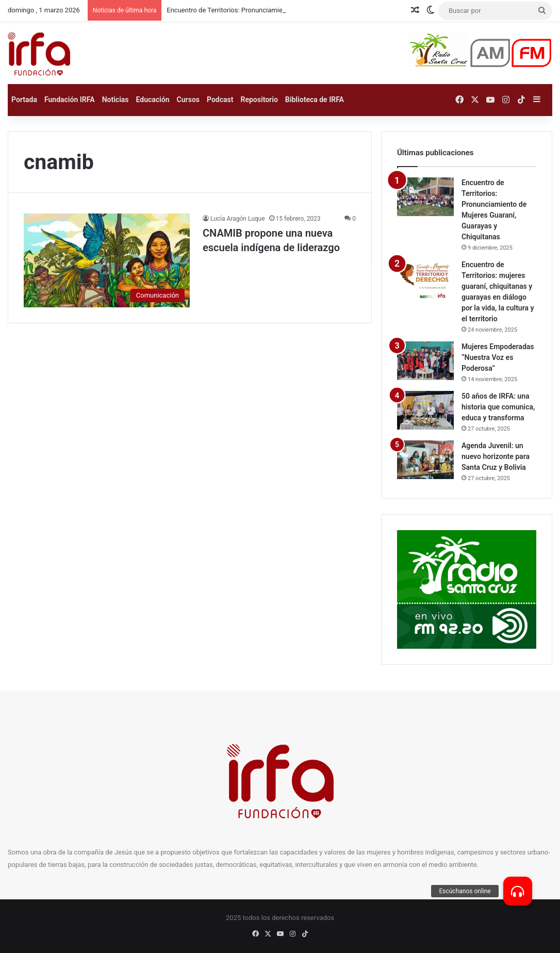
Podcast (220, 100)
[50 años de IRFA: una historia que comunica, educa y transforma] (425, 410)
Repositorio (259, 100)
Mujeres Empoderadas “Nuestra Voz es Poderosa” (498, 357)
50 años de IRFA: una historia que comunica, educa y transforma (498, 407)
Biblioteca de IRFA (315, 100)
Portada (24, 100)
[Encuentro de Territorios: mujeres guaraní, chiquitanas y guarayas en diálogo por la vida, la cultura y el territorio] (425, 279)
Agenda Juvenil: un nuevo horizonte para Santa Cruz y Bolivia (496, 456)
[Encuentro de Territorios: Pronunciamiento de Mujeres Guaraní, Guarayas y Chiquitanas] (425, 197)
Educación (153, 100)
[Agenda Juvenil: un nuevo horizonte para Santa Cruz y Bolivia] (425, 460)
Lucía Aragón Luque (238, 219)
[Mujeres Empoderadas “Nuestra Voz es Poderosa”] (425, 361)
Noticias (116, 100)
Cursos (188, 100)
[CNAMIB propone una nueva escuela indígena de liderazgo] (107, 260)
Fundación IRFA (70, 100)
